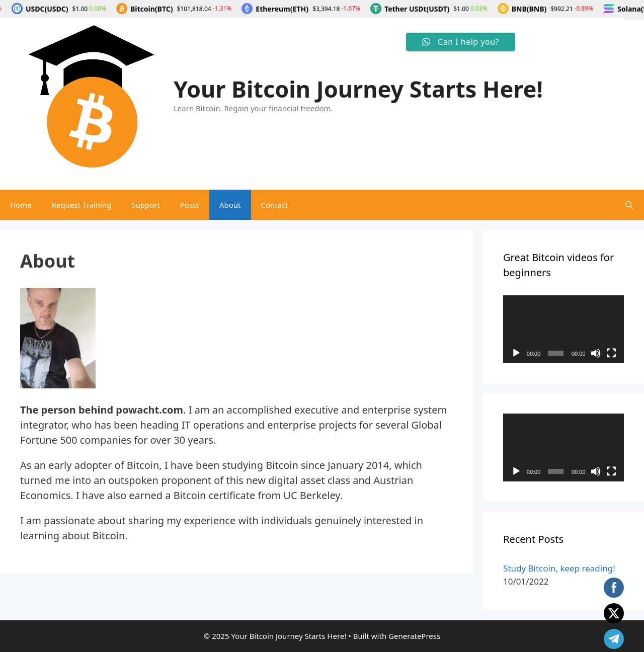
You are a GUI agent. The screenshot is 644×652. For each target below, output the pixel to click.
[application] (563, 329)
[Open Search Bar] (629, 205)
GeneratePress (414, 636)
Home (21, 205)
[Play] (516, 353)
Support (146, 205)
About (230, 205)
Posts (190, 205)
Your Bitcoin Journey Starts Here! (358, 89)
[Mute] (596, 353)
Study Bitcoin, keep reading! (559, 568)
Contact (275, 205)
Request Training (82, 205)
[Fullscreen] (611, 353)
